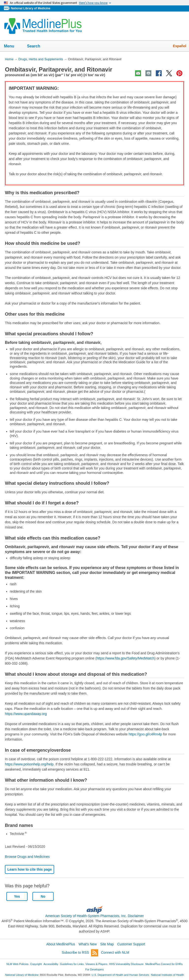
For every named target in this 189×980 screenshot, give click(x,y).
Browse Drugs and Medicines (27, 857)
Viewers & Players (96, 964)
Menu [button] (12, 46)
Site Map (107, 944)
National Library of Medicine (31, 8)
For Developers (94, 969)
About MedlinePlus (61, 944)
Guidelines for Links (72, 964)
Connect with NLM (115, 952)
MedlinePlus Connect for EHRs (164, 964)
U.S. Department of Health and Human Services (120, 975)
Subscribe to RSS (80, 953)
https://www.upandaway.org (26, 714)
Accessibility (51, 964)
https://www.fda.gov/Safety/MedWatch (125, 658)
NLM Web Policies (17, 964)
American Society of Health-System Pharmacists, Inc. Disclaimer (95, 916)
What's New (88, 944)
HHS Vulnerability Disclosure (126, 964)
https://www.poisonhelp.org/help (29, 764)
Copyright (36, 964)
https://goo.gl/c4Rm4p (145, 734)
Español (180, 46)
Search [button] (37, 46)
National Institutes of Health (167, 975)
